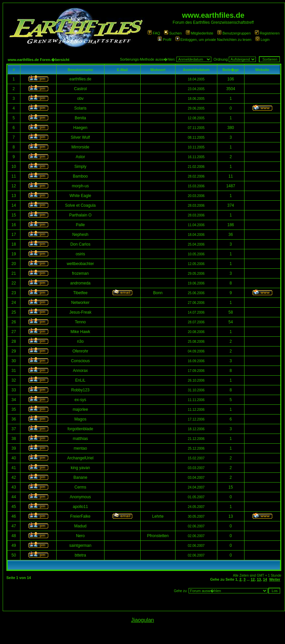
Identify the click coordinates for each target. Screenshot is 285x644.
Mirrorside (80, 147)
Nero (80, 536)
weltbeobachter (80, 264)
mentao (80, 448)
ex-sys (81, 400)
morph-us (81, 186)
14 (265, 579)
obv (80, 99)
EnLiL (81, 380)
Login (263, 40)
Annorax (81, 371)
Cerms (80, 487)
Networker (81, 303)
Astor (80, 157)
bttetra (80, 555)
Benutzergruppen (234, 33)
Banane (80, 477)
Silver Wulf (80, 137)
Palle (81, 225)
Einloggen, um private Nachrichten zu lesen (213, 40)
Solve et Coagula (80, 205)
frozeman (80, 273)
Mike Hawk (81, 332)
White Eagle (81, 196)
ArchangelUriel (81, 458)
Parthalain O (81, 215)
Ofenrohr (80, 351)
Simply (80, 167)
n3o (80, 341)
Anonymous (80, 497)
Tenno (81, 322)
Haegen (80, 128)
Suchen (173, 33)
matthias (80, 439)
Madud (81, 526)
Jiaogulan (142, 620)
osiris (80, 254)
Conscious (80, 361)
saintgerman (80, 545)
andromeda (81, 283)
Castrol (80, 89)
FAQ (154, 33)
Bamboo (81, 176)
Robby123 (81, 390)
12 (253, 579)
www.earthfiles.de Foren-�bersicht (39, 60)
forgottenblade (81, 429)
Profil (164, 40)
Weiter (275, 579)
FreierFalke (81, 516)
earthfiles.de (80, 79)
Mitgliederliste (200, 33)
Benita (80, 118)
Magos (80, 419)
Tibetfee (80, 293)
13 (259, 579)
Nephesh (80, 235)
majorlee (80, 409)
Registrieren (267, 33)
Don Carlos (80, 244)
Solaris (81, 108)
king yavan (80, 468)
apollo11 (80, 507)
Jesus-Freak (80, 312)
